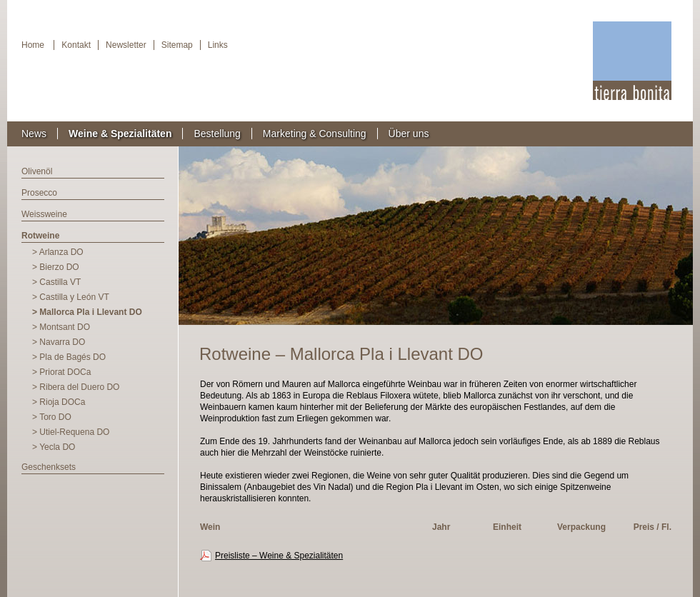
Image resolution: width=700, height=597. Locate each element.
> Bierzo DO (56, 267)
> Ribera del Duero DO (76, 387)
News (34, 134)
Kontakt (76, 45)
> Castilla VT (56, 282)
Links (218, 45)
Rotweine (40, 236)
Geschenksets (49, 467)
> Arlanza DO (58, 252)
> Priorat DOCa (61, 372)
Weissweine (44, 214)
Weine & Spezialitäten (120, 134)
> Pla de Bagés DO (69, 357)
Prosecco (39, 193)
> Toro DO (52, 417)
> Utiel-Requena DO (71, 432)
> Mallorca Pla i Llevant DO (87, 312)
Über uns (409, 134)
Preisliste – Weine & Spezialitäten (279, 556)
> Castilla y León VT (71, 297)
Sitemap (177, 45)
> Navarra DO (59, 342)
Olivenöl (37, 171)
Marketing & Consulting (315, 134)
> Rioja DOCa (59, 402)
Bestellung (217, 134)
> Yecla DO (54, 447)
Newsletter (126, 45)
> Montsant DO (61, 327)
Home (33, 45)
